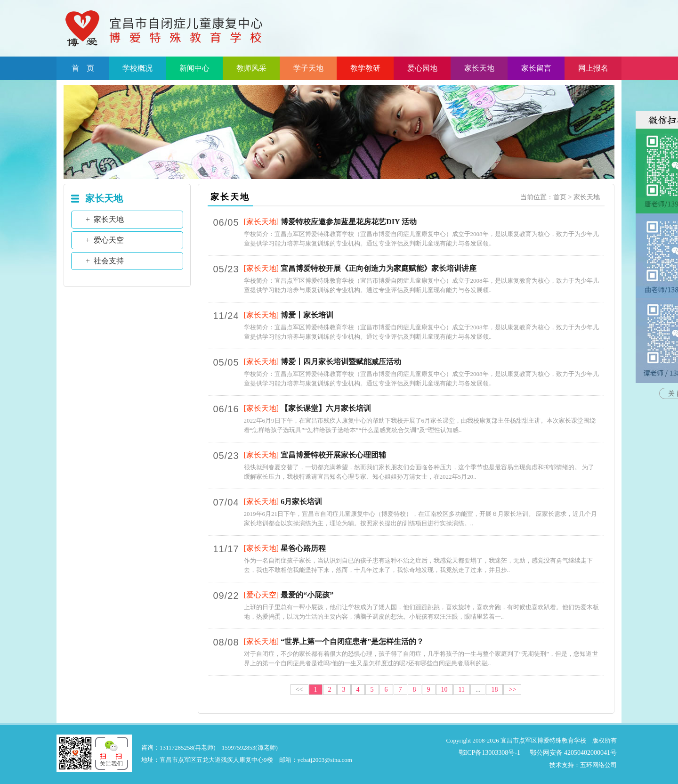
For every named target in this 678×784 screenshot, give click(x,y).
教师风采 (251, 68)
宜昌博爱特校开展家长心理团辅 (333, 455)
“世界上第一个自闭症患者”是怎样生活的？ (352, 641)
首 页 (83, 68)
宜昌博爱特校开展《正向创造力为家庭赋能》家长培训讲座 (379, 268)
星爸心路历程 (303, 548)
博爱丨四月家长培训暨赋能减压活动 (341, 362)
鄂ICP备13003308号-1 (489, 753)
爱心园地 (422, 68)
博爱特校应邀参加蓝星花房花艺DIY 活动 (349, 222)
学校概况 (137, 68)
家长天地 (479, 68)
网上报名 (593, 68)
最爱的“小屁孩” (307, 595)
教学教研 (365, 68)
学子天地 (308, 68)
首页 (560, 197)
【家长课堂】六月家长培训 (326, 408)
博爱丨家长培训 (307, 315)
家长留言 (536, 68)
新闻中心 (194, 68)
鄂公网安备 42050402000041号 (573, 753)
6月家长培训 (301, 502)
